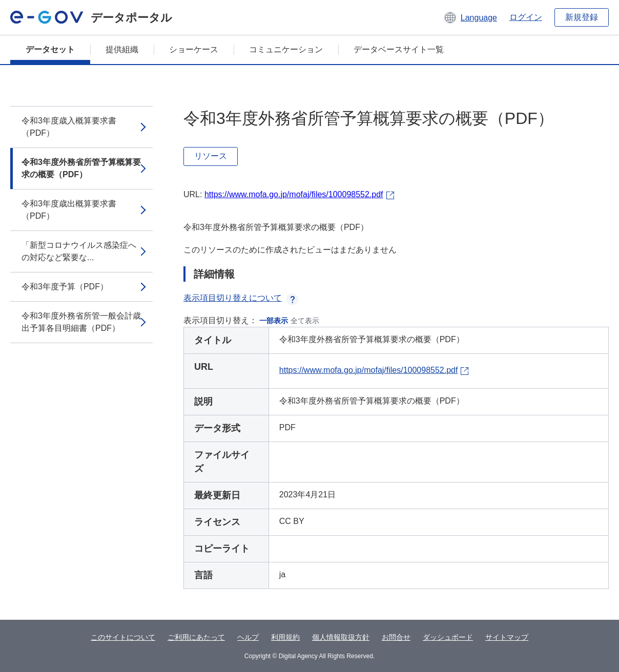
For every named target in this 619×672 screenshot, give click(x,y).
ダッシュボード (448, 637)
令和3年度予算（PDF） (65, 287)
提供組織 (122, 49)
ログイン (526, 17)
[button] (470, 17)
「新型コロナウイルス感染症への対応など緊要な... (79, 251)
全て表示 (305, 321)
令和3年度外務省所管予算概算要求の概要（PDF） (81, 168)
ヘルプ (248, 637)
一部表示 (274, 321)
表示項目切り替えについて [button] (241, 298)
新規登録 (582, 17)
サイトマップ (507, 637)
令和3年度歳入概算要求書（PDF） (69, 127)
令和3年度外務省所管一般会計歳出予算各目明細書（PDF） (81, 322)
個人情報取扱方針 (341, 637)
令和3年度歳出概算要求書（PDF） (69, 210)
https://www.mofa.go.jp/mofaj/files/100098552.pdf (294, 194)
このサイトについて (123, 637)
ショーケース (194, 49)
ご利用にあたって (196, 637)
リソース (211, 156)
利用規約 (285, 637)
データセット (50, 49)
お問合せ (396, 637)
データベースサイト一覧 (399, 49)
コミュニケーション (286, 49)
